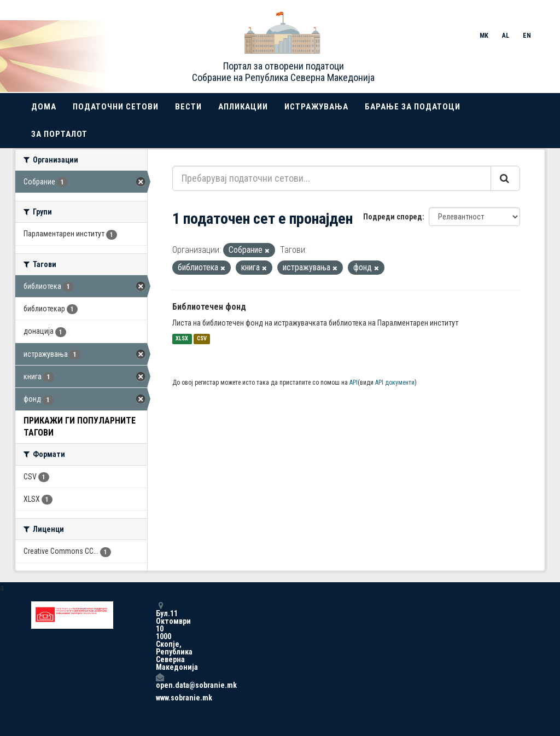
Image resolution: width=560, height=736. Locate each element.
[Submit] (505, 178)
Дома (44, 107)
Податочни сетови (116, 107)
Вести (188, 107)
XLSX (182, 339)
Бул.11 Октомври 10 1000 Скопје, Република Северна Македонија (160, 636)
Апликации (243, 107)
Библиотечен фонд (209, 307)
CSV (202, 339)
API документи (395, 383)
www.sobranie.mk (160, 698)
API (354, 383)
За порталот (59, 134)
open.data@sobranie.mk (160, 681)
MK (484, 36)
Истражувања (316, 107)
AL (506, 36)
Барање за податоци (413, 107)
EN (527, 36)
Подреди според (393, 217)
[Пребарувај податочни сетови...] (332, 178)
